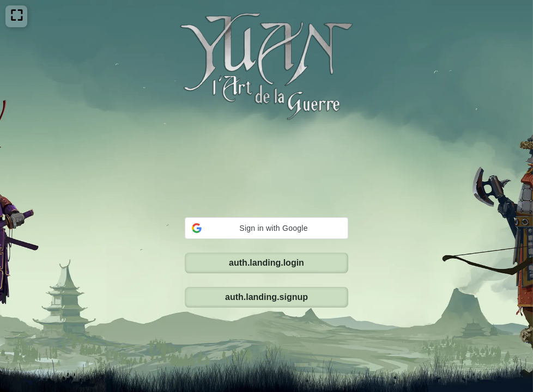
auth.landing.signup (266, 227)
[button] (266, 158)
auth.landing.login (266, 192)
